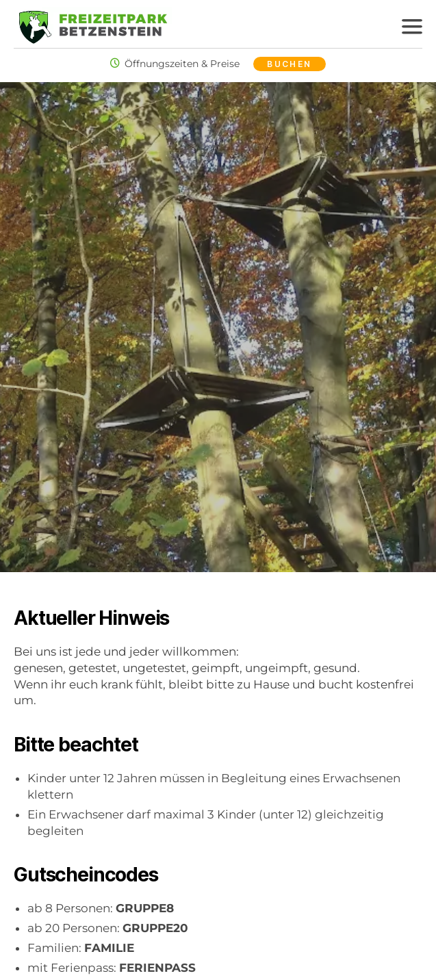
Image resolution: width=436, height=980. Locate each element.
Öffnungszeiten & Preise (175, 64)
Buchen (289, 64)
